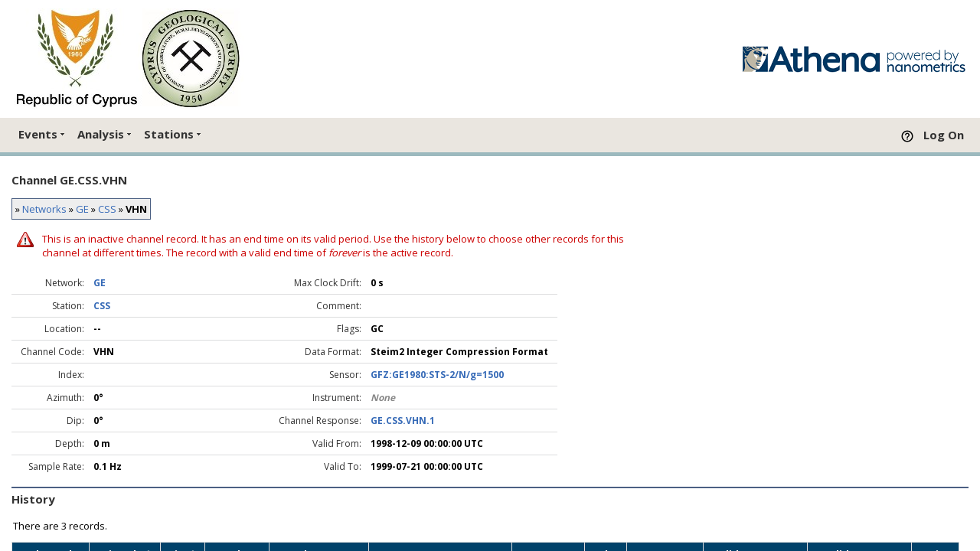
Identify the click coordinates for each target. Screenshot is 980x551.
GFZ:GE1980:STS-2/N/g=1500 (437, 375)
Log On (944, 135)
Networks (44, 209)
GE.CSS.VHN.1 (403, 421)
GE (82, 209)
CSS (107, 209)
